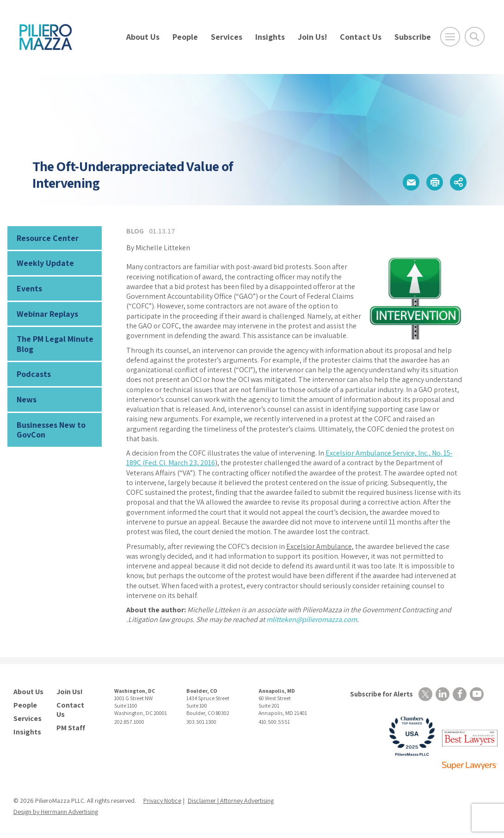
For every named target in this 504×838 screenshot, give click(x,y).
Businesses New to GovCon (51, 430)
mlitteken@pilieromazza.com (312, 619)
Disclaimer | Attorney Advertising (231, 801)
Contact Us (361, 37)
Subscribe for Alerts (381, 694)
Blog (135, 231)
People (185, 37)
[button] (411, 182)
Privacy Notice (162, 801)
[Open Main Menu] (450, 37)
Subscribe (413, 37)
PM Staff (71, 728)
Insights (270, 37)
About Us (143, 37)
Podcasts (34, 374)
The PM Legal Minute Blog (55, 344)
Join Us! (312, 37)
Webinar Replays (47, 314)
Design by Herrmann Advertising (56, 812)
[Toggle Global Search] (475, 37)
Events (29, 288)
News (27, 399)
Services (227, 37)
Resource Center (48, 238)
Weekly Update (45, 263)
